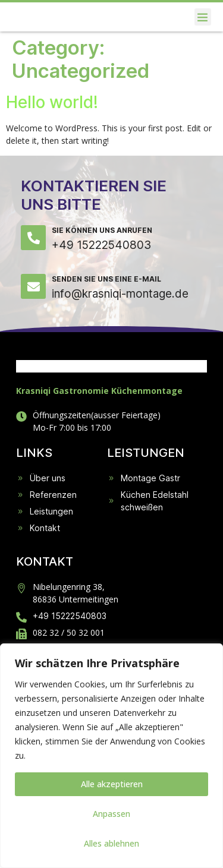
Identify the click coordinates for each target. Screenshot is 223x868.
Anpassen (111, 814)
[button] (203, 34)
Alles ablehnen (111, 843)
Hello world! (52, 136)
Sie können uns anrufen (102, 264)
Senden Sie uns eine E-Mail (106, 313)
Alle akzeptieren (112, 784)
